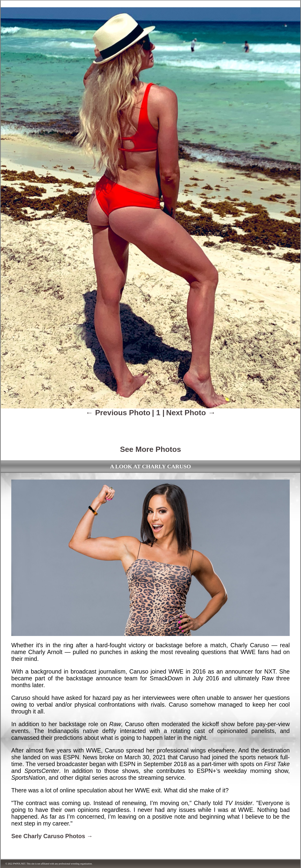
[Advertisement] (150, 428)
